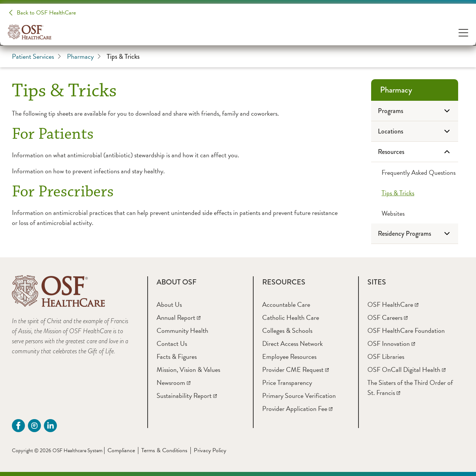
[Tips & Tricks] (415, 193)
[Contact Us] (172, 343)
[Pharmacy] (415, 90)
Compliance (121, 450)
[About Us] (169, 304)
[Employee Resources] (289, 356)
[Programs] (415, 111)
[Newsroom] (173, 382)
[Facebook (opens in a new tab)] (18, 426)
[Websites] (415, 213)
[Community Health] (182, 330)
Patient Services (36, 56)
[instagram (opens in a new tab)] (34, 426)
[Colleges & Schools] (287, 330)
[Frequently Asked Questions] (415, 172)
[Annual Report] (178, 317)
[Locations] (415, 131)
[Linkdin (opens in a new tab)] (50, 426)
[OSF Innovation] (391, 343)
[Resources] (415, 152)
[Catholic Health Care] (291, 317)
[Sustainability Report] (187, 395)
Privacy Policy (210, 450)
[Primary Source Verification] (299, 395)
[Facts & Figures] (177, 356)
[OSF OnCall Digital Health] (406, 369)
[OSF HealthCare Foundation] (406, 330)
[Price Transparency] (287, 382)
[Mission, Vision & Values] (188, 369)
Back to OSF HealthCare (46, 13)
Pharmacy (84, 56)
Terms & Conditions (164, 450)
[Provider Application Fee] (297, 409)
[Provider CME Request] (295, 369)
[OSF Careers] (387, 317)
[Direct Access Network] (292, 343)
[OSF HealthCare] (393, 304)
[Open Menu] (463, 32)
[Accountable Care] (286, 304)
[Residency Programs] (415, 234)
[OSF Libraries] (386, 356)
